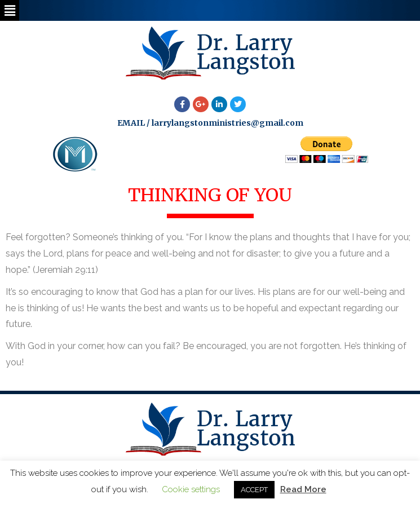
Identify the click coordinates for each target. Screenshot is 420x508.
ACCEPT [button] (254, 490)
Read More (303, 489)
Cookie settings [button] (191, 489)
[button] (10, 10)
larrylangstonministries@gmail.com (227, 123)
